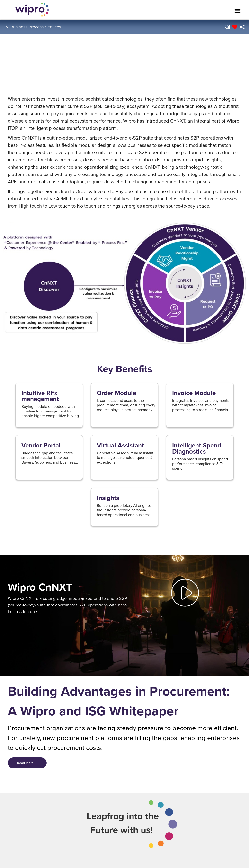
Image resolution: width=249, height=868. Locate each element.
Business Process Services (36, 27)
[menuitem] (242, 27)
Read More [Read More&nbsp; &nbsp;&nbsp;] (27, 763)
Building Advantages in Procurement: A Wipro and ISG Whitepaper (119, 701)
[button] (227, 27)
